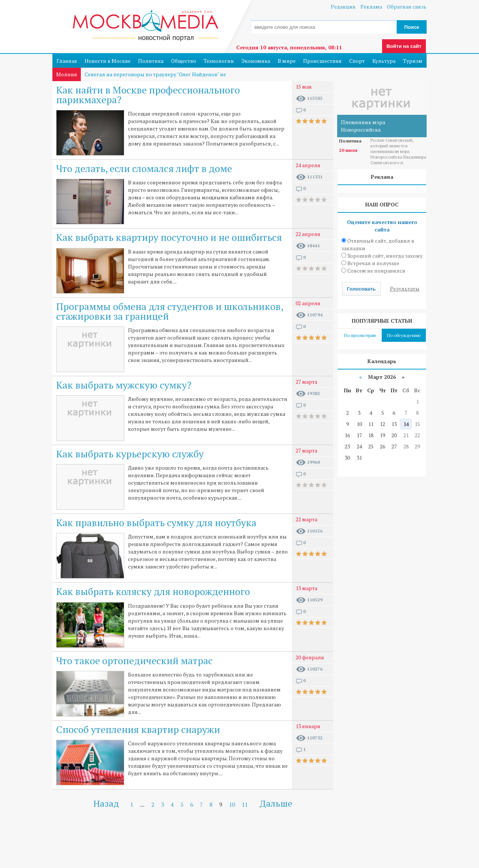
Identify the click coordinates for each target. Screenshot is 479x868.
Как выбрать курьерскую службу (130, 454)
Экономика (256, 61)
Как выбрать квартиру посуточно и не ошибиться (169, 237)
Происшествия (322, 61)
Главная (67, 61)
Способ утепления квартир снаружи (138, 729)
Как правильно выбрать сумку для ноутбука (156, 522)
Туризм (413, 61)
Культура (384, 61)
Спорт (357, 61)
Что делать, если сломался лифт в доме (144, 168)
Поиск (412, 27)
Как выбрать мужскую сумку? (124, 385)
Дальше (276, 803)
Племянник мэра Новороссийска (363, 126)
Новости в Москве (108, 61)
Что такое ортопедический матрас (134, 660)
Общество (184, 61)
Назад (106, 803)
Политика (151, 61)
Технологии (219, 61)
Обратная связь (407, 7)
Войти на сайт (404, 46)
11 (245, 804)
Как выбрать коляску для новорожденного (153, 591)
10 (232, 804)
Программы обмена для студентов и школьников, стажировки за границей (170, 311)
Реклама (371, 7)
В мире (287, 61)
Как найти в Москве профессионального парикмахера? (148, 95)
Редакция (343, 7)
